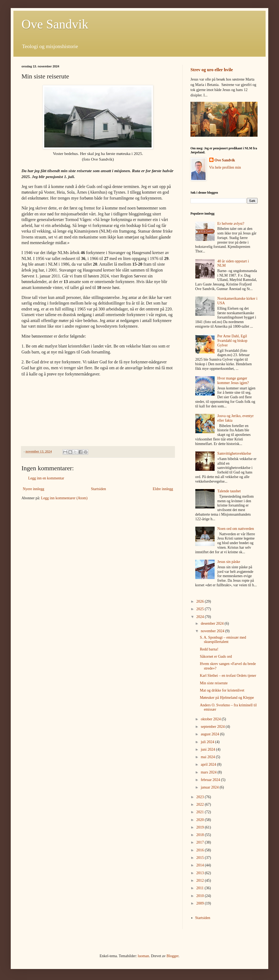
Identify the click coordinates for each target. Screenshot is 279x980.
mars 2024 (209, 772)
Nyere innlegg (34, 489)
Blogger (172, 956)
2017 (201, 842)
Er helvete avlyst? (231, 224)
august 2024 (210, 734)
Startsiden (98, 489)
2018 (201, 835)
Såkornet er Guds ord (216, 657)
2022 (201, 804)
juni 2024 (208, 749)
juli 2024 (208, 742)
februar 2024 (211, 780)
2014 (201, 865)
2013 (201, 873)
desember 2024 (213, 623)
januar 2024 (210, 787)
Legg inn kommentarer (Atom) (64, 498)
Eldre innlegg (163, 489)
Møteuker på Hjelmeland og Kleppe (227, 698)
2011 (201, 888)
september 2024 (213, 727)
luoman (144, 956)
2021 (201, 812)
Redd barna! (209, 649)
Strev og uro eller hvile (212, 70)
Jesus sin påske (229, 562)
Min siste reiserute (214, 683)
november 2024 (213, 631)
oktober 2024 (211, 719)
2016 (201, 850)
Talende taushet (229, 491)
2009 (201, 903)
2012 (201, 880)
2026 (201, 601)
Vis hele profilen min (225, 167)
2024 (201, 617)
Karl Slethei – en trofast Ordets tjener (228, 676)
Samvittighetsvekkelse (234, 453)
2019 (201, 827)
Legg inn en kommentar (46, 478)
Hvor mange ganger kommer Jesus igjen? (233, 381)
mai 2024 (208, 757)
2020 (201, 820)
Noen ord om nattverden (236, 529)
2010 (201, 896)
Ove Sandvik (55, 24)
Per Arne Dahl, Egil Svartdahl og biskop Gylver (232, 341)
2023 (201, 797)
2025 (201, 609)
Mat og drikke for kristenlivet (222, 690)
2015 (201, 858)
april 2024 (209, 764)
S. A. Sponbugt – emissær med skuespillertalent (223, 640)
